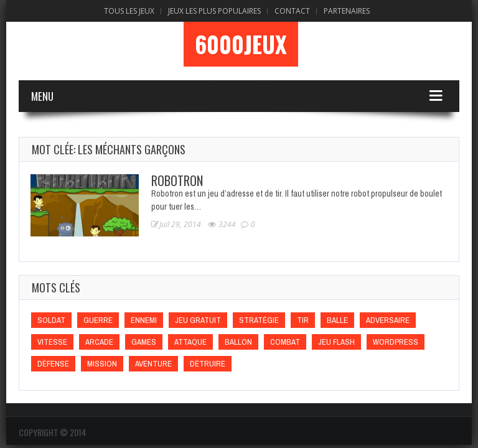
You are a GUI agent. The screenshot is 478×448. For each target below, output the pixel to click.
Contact (292, 11)
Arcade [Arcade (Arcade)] (99, 342)
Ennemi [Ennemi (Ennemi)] (144, 320)
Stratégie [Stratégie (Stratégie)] (259, 320)
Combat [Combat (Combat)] (285, 342)
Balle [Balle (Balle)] (337, 320)
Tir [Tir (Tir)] (303, 320)
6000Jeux (241, 44)
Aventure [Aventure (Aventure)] (153, 364)
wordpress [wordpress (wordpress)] (396, 342)
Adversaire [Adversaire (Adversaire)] (388, 320)
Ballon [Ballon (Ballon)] (238, 342)
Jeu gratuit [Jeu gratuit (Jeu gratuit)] (198, 320)
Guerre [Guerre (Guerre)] (98, 320)
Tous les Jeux (129, 11)
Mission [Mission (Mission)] (102, 364)
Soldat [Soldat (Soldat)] (51, 320)
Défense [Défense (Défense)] (53, 364)
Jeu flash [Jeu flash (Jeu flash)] (336, 342)
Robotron (177, 180)
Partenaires (347, 11)
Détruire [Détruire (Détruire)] (208, 364)
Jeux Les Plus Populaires (214, 11)
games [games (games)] (144, 342)
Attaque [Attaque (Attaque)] (190, 342)
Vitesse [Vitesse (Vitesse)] (52, 342)
